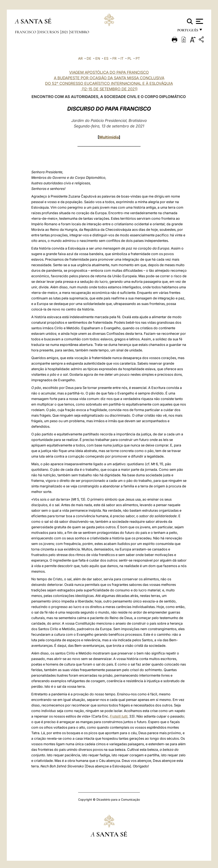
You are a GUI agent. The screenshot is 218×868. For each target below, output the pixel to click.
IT (122, 58)
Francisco (26, 32)
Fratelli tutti (119, 716)
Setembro (80, 32)
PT (138, 58)
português (188, 31)
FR (114, 58)
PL (130, 58)
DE (89, 58)
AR (80, 58)
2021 (65, 32)
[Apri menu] (199, 21)
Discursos (49, 32)
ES (106, 58)
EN (98, 58)
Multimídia (109, 137)
